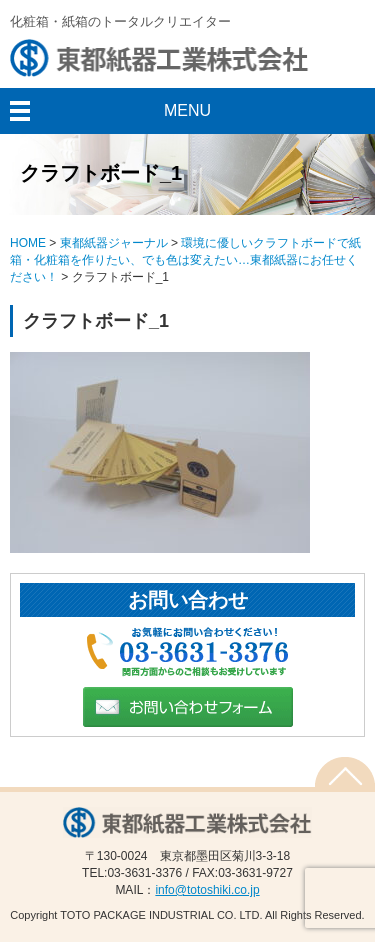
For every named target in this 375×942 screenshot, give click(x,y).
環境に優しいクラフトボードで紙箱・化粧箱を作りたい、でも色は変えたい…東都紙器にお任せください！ (185, 260)
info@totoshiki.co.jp (207, 890)
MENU (187, 110)
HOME (28, 243)
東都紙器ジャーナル (114, 243)
